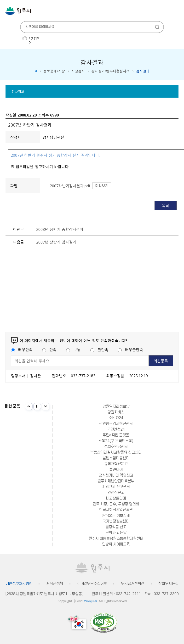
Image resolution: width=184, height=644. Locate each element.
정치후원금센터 (116, 447)
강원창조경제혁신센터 (116, 424)
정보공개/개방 (54, 71)
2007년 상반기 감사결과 (56, 242)
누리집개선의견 (133, 584)
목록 (166, 205)
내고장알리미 (116, 498)
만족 (49, 350)
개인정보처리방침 (19, 584)
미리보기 (102, 186)
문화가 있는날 (116, 533)
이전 (29, 406)
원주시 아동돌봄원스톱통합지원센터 (116, 539)
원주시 (18, 11)
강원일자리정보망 (116, 406)
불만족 (99, 350)
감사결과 (18, 92)
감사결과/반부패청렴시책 (110, 71)
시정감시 (78, 71)
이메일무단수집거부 (92, 584)
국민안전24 (116, 429)
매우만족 (22, 350)
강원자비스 (116, 412)
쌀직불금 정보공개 (116, 516)
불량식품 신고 (116, 527)
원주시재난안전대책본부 (116, 481)
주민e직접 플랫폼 (116, 435)
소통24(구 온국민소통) (116, 441)
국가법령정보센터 (116, 521)
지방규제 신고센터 (116, 487)
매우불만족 (130, 350)
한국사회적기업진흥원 (116, 510)
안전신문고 (116, 493)
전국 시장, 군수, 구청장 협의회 (116, 504)
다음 (46, 406)
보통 (73, 350)
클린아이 (116, 470)
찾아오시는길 (168, 584)
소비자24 (116, 418)
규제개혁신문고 (116, 464)
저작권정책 (55, 584)
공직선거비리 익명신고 (116, 475)
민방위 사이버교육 (116, 544)
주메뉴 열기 (177, 11)
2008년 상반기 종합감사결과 (60, 229)
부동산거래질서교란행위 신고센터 (116, 452)
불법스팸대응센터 (116, 458)
